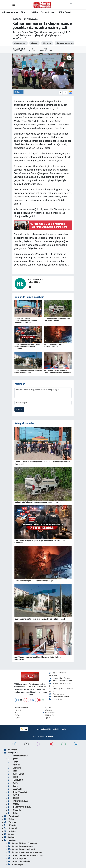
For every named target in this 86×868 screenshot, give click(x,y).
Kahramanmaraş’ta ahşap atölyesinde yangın (54, 345)
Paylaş (19, 92)
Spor (54, 12)
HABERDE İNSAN (18, 801)
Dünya (16, 718)
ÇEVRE (13, 798)
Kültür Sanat (65, 12)
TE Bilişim (49, 737)
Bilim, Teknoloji (17, 792)
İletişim (10, 837)
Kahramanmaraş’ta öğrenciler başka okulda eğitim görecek (28, 371)
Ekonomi (45, 12)
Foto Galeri (11, 816)
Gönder (19, 409)
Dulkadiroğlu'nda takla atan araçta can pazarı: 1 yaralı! (57, 319)
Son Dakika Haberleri (59, 697)
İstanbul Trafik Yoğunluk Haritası (25, 852)
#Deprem (34, 43)
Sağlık (16, 715)
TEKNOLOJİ (49, 715)
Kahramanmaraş (10, 12)
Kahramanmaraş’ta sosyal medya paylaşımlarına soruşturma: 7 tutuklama (27, 346)
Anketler (10, 831)
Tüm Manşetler (57, 694)
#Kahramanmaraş (20, 43)
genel (13, 759)
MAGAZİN (15, 789)
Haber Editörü (34, 282)
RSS (24, 729)
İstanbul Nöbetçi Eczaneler (22, 843)
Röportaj (10, 825)
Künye (9, 834)
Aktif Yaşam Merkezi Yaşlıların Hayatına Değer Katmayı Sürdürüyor (58, 371)
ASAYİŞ (14, 795)
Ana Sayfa (11, 750)
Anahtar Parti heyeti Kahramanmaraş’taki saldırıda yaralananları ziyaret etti (26, 320)
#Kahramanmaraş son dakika (65, 43)
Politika (34, 12)
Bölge (13, 813)
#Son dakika (47, 43)
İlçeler (46, 718)
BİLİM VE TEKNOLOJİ (20, 807)
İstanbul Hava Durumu (60, 678)
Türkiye (24, 12)
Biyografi (10, 828)
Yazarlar (10, 822)
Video (9, 819)
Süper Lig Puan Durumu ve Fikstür (26, 855)
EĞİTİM (14, 804)
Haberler (17, 19)
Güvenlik (14, 810)
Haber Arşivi (56, 699)
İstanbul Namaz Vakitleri (61, 681)
